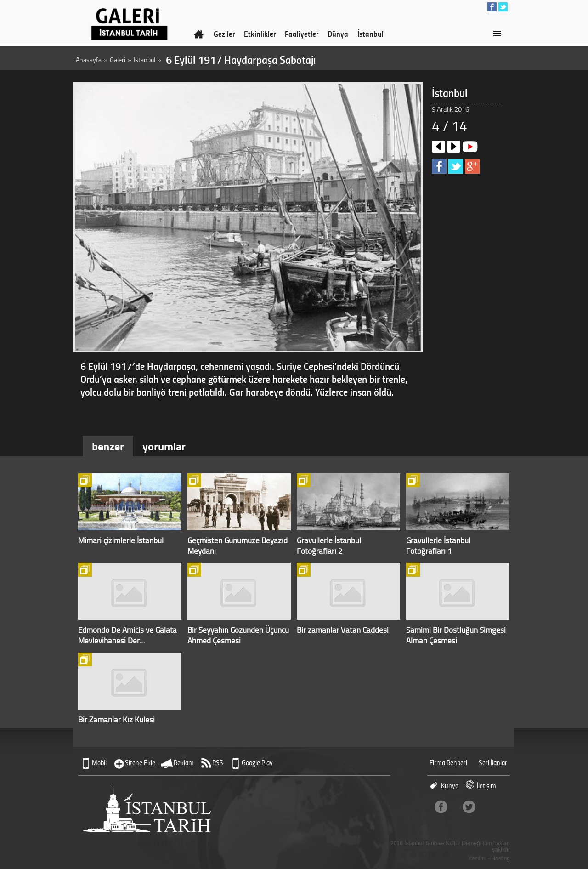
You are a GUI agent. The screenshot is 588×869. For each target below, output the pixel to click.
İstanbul (370, 34)
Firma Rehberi (448, 763)
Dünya (338, 34)
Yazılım (478, 858)
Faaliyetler (302, 34)
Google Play (257, 763)
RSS (218, 763)
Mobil (99, 763)
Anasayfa (89, 60)
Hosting (500, 858)
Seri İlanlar (493, 763)
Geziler (224, 34)
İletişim (486, 786)
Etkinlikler (260, 34)
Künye (450, 786)
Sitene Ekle (140, 763)
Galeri (118, 60)
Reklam (184, 763)
